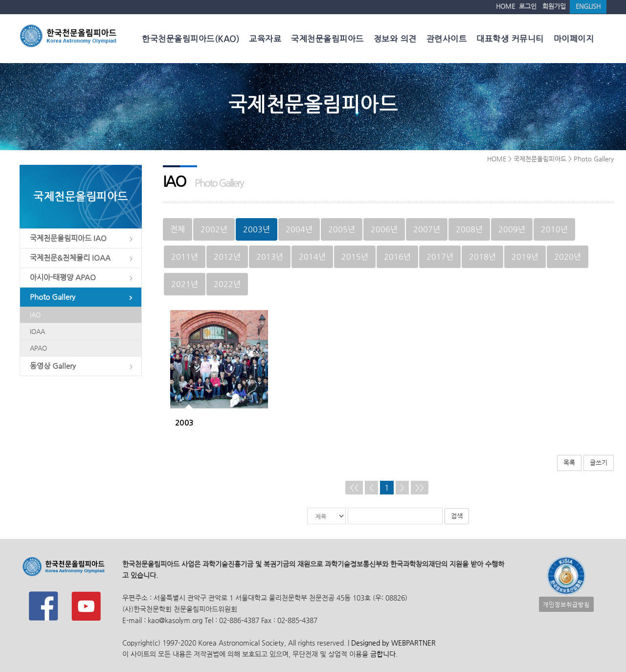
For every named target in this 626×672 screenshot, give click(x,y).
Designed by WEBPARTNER (392, 643)
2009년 (512, 229)
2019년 (525, 257)
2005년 (342, 229)
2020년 (568, 257)
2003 (184, 423)
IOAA (37, 331)
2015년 (355, 257)
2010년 (554, 229)
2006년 (384, 229)
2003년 (257, 229)
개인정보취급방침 (566, 604)
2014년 (312, 257)
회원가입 (554, 6)
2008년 (469, 229)
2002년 (214, 229)
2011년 (185, 257)
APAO (38, 348)
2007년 (427, 229)
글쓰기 (599, 462)
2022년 (227, 284)
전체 (178, 229)
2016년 (397, 257)
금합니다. (384, 654)
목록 (569, 462)
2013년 (270, 257)
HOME (505, 6)
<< (354, 487)
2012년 (227, 257)
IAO (35, 315)
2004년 (299, 229)
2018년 (482, 257)
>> (420, 487)
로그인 (528, 6)
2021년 (185, 284)
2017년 (440, 257)
